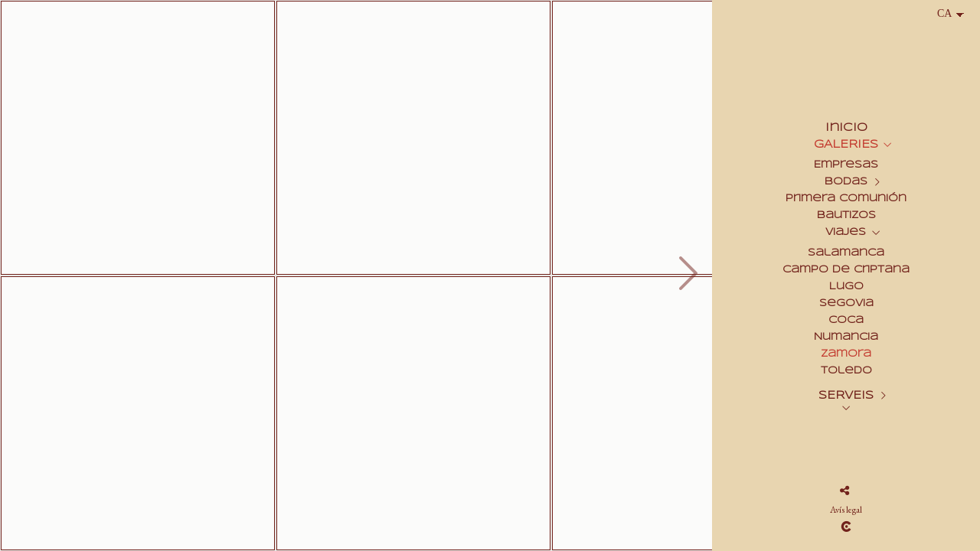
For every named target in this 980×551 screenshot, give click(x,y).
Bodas (846, 182)
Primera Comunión (846, 199)
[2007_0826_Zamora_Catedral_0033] (138, 138)
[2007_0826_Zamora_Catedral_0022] (138, 413)
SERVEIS (846, 396)
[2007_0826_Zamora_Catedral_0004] (413, 138)
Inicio (846, 128)
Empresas (846, 165)
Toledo (846, 371)
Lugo (846, 287)
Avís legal (846, 510)
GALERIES (846, 145)
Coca (846, 320)
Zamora (846, 354)
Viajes (846, 232)
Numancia (846, 337)
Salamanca (846, 253)
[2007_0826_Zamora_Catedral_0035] (413, 413)
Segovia (846, 303)
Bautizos (846, 215)
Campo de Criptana (846, 270)
